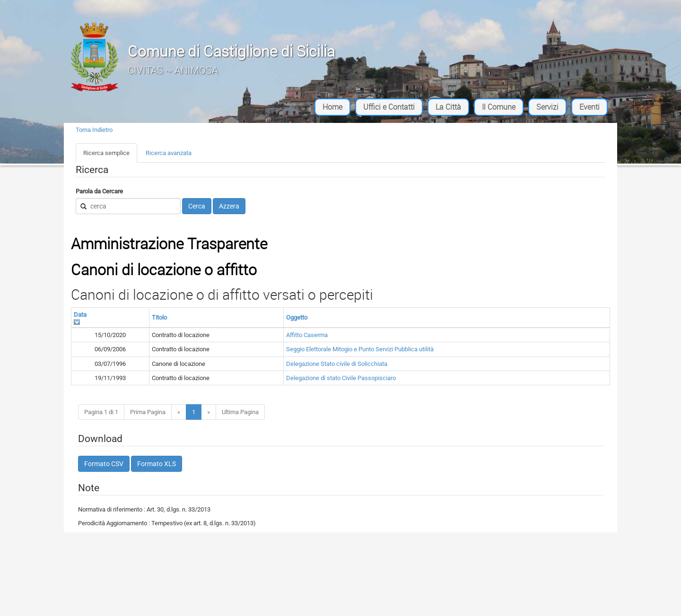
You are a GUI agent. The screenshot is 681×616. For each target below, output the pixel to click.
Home (332, 107)
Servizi (547, 107)
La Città (448, 107)
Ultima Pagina (240, 412)
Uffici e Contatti (389, 107)
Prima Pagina (148, 412)
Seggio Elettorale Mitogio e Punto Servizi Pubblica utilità (360, 349)
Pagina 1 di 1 (101, 412)
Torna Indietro (94, 130)
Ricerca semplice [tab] (106, 153)
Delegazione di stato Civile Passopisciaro (341, 378)
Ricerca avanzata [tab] (169, 153)
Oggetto (297, 317)
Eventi (589, 107)
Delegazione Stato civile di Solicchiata (337, 364)
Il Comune (499, 107)
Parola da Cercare (99, 191)
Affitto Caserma (307, 335)
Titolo (159, 317)
